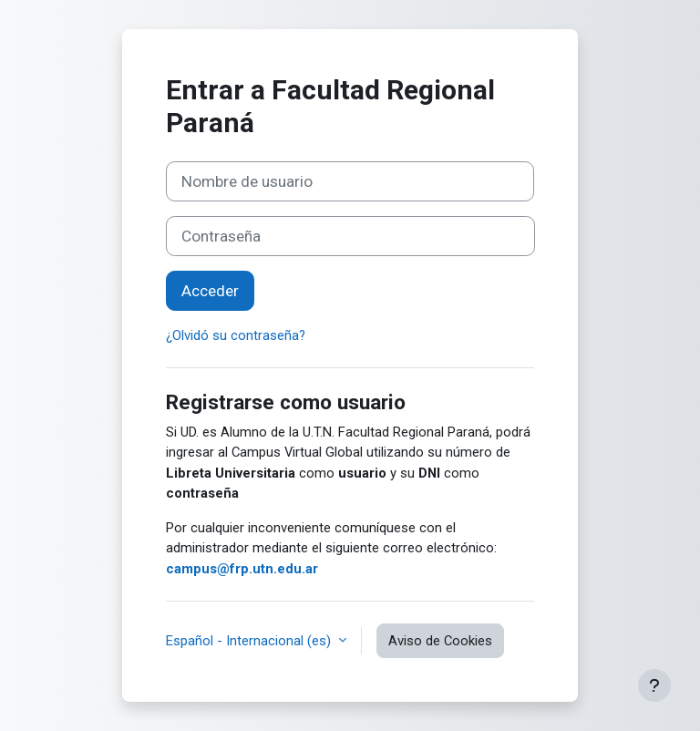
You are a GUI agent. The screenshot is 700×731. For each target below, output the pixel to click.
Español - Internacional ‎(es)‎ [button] (250, 641)
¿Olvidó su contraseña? (236, 335)
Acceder (210, 291)
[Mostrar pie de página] (654, 685)
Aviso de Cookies (440, 641)
